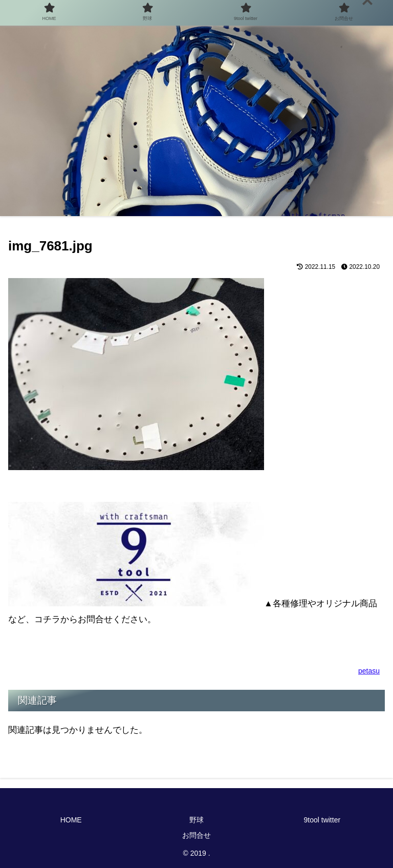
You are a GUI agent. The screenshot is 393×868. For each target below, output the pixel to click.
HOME (71, 820)
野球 (196, 820)
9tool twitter (322, 820)
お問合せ (196, 835)
